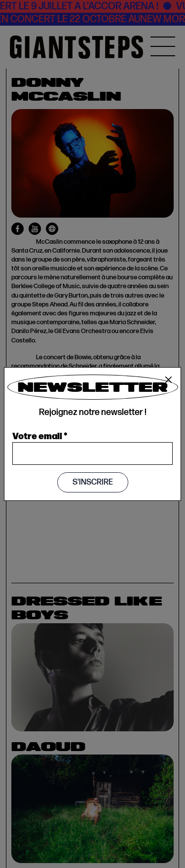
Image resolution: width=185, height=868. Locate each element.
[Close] (169, 380)
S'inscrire (93, 482)
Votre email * (40, 435)
